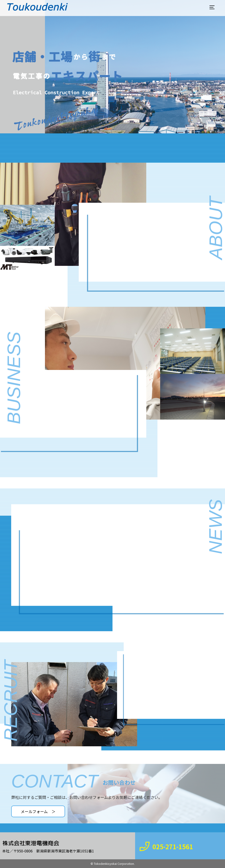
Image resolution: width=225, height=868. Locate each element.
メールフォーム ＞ (38, 811)
